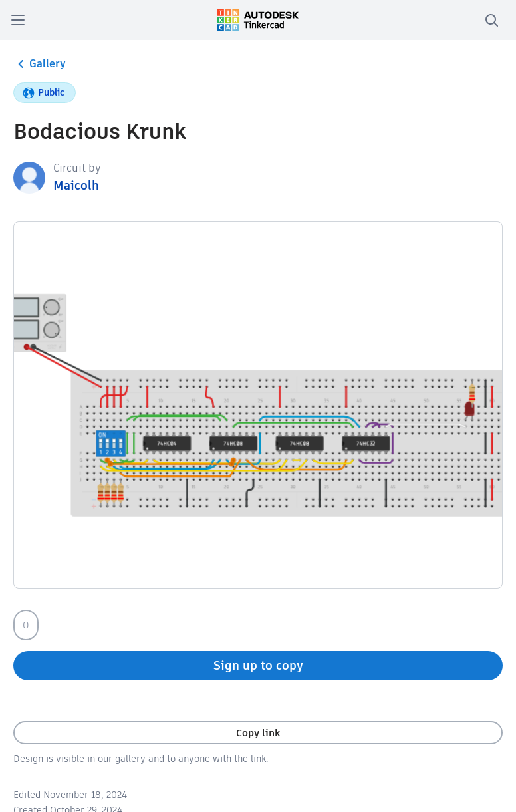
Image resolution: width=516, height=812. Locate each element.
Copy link (258, 733)
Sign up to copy (258, 665)
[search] (491, 20)
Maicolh (76, 185)
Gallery (40, 64)
